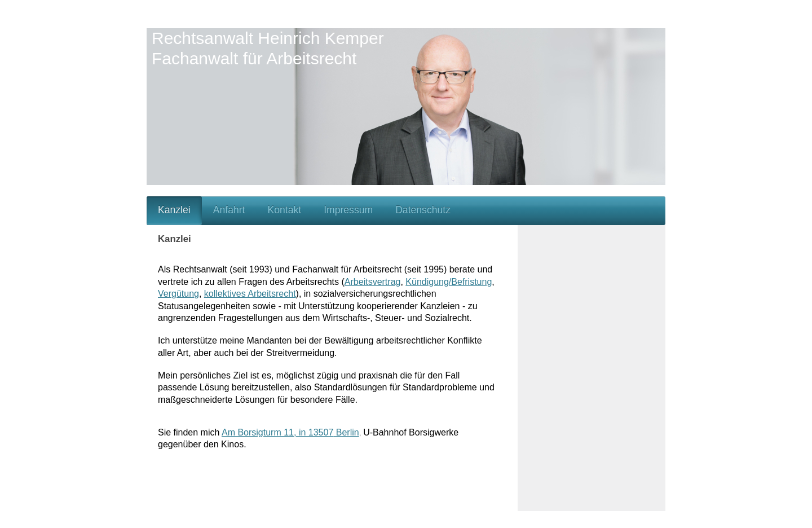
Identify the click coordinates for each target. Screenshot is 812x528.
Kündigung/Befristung (449, 282)
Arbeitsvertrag (373, 282)
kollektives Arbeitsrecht (250, 294)
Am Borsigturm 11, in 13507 (277, 432)
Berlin (346, 432)
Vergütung (178, 294)
